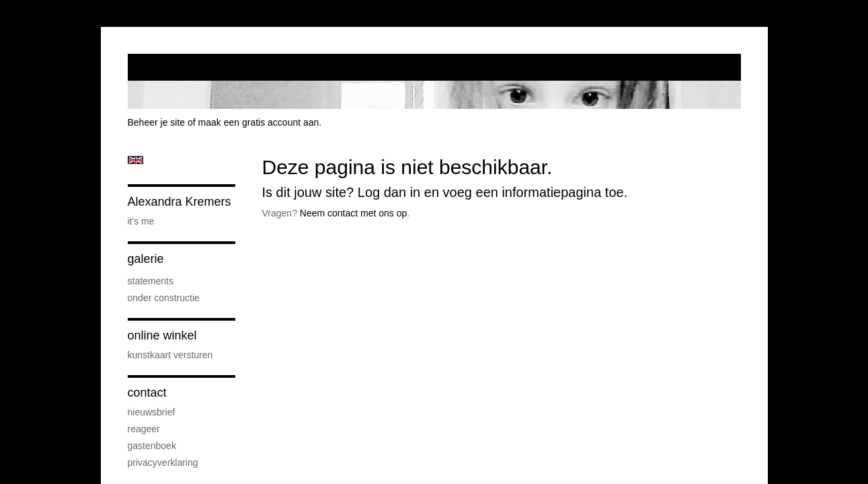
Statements (151, 281)
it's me (141, 221)
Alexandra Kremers (180, 202)
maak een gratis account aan (259, 122)
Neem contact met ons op (354, 213)
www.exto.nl (246, 242)
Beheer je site (157, 122)
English (135, 160)
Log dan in (389, 192)
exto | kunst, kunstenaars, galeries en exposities (166, 67)
